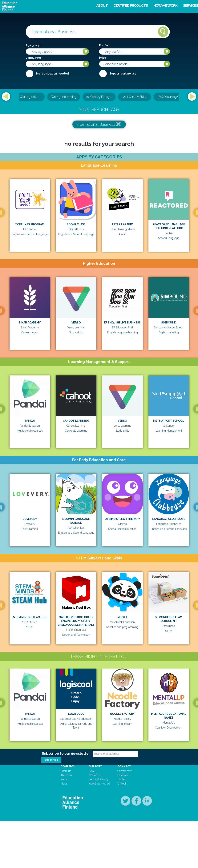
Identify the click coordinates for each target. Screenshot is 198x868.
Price (103, 58)
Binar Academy (30, 323)
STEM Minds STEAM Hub (30, 617)
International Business (96, 124)
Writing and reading (64, 97)
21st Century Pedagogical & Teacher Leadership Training (100, 97)
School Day (45, 836)
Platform (105, 45)
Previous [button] (6, 96)
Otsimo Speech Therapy (122, 519)
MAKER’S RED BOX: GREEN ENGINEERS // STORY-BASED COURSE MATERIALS (76, 621)
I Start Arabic (122, 224)
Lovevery (30, 519)
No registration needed (53, 74)
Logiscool (121, 744)
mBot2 (122, 617)
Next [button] (192, 96)
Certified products (131, 5)
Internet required (103, 74)
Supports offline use (123, 74)
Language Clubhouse (169, 519)
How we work (165, 5)
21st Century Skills (135, 97)
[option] (99, 97)
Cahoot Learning (76, 421)
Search (163, 32)
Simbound (169, 323)
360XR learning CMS (170, 97)
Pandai (30, 421)
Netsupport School (169, 421)
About (102, 5)
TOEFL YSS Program (30, 224)
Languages (34, 58)
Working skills (28, 97)
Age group (33, 45)
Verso (76, 323)
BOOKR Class (76, 224)
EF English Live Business (122, 323)
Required (30, 74)
